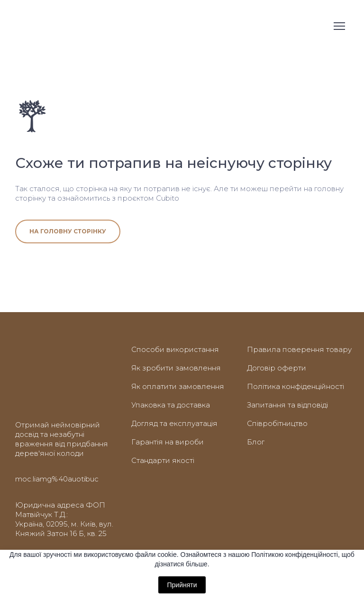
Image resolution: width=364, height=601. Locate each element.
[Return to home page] (32, 26)
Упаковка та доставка (171, 405)
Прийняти (182, 585)
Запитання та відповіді (287, 405)
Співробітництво (277, 423)
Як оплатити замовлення (178, 386)
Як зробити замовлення (176, 368)
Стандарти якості (163, 460)
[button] (68, 231)
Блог (256, 442)
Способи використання (175, 349)
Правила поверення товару (299, 349)
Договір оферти (277, 368)
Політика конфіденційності (296, 386)
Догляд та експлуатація (174, 423)
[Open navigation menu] (339, 26)
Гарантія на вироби (168, 442)
